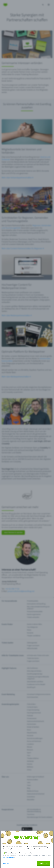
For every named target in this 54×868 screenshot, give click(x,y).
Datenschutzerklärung (9, 857)
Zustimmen (43, 863)
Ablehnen (6, 863)
